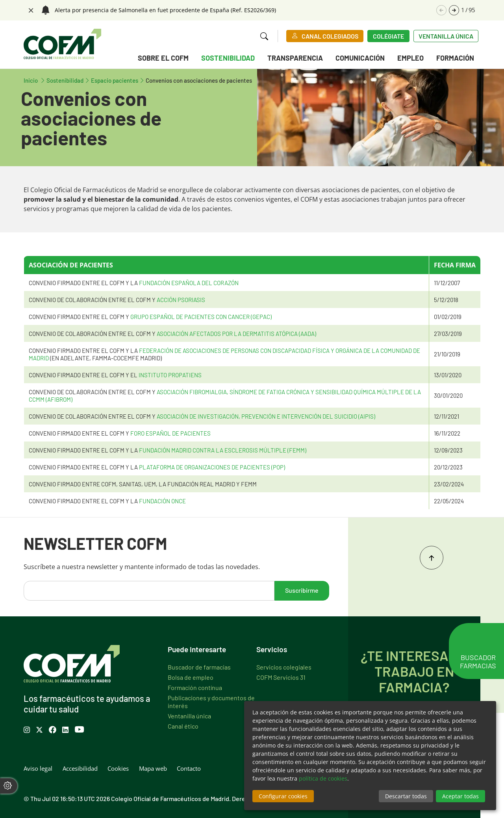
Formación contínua (195, 687)
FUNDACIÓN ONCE (162, 501)
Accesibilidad (80, 768)
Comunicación (360, 58)
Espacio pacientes (115, 80)
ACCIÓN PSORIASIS (181, 300)
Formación (455, 58)
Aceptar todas (460, 796)
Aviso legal (38, 768)
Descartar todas (406, 796)
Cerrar (30, 9)
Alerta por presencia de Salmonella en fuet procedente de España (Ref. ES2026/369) (165, 10)
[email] (149, 591)
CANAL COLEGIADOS (330, 36)
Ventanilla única (446, 36)
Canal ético (183, 726)
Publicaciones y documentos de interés (211, 701)
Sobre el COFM (163, 58)
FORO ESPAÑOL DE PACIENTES (170, 433)
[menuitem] (163, 59)
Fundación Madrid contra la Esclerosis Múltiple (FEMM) (223, 450)
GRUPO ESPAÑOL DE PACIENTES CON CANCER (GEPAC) (201, 316)
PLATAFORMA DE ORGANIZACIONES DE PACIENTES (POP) (212, 467)
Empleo (410, 58)
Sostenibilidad (228, 58)
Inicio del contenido (432, 558)
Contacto (189, 768)
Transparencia (295, 58)
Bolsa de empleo (191, 677)
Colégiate (388, 36)
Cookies (118, 768)
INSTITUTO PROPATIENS (170, 375)
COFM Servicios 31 (281, 677)
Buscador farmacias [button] (478, 664)
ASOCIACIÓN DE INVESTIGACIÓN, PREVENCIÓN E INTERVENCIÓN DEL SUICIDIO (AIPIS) (266, 416)
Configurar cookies (283, 796)
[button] (454, 10)
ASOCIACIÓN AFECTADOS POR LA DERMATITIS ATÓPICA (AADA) (236, 333)
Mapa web (153, 768)
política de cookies (323, 778)
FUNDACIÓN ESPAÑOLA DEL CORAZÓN (189, 283)
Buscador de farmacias (199, 667)
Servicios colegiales (284, 667)
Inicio (35, 80)
